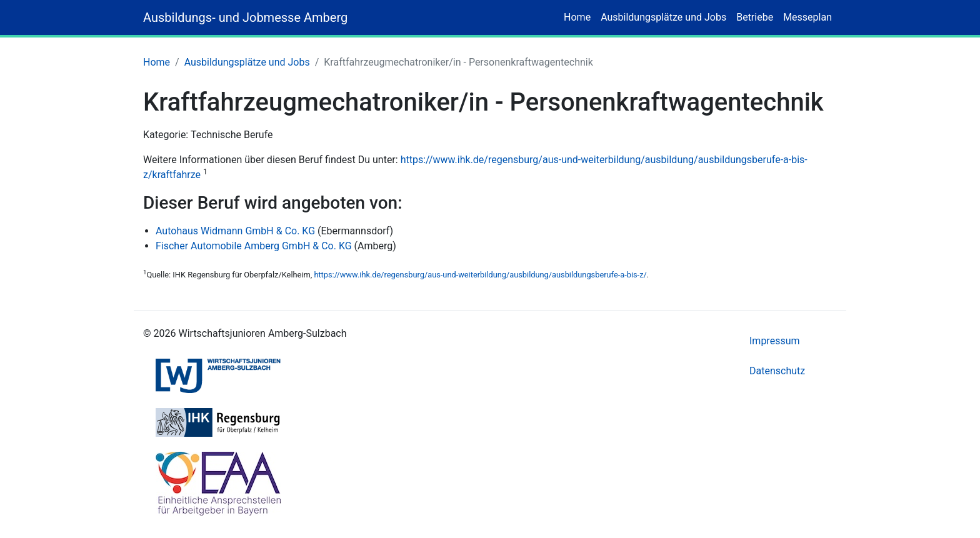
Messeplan (807, 17)
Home (577, 17)
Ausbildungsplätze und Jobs (663, 17)
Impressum (775, 341)
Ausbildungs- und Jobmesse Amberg (245, 17)
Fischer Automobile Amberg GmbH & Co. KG (254, 246)
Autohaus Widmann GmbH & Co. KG (235, 231)
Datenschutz (777, 371)
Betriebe (755, 17)
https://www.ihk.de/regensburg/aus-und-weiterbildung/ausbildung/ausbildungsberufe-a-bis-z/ (480, 275)
